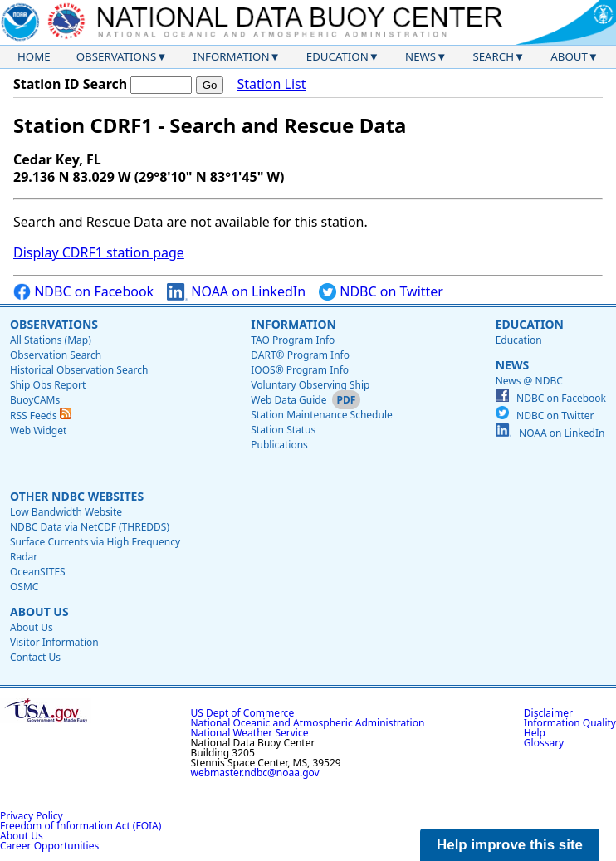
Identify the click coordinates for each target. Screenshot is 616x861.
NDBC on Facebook (83, 292)
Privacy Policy (32, 816)
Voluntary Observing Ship (310, 385)
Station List (271, 84)
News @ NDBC (529, 381)
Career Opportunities (49, 846)
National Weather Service (250, 733)
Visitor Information (54, 642)
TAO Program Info (293, 340)
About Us (39, 612)
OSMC (24, 587)
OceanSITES (38, 572)
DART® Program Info (300, 355)
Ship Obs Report (48, 385)
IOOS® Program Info (300, 370)
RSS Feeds (41, 416)
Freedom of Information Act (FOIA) (81, 826)
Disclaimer (548, 713)
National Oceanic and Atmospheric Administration (308, 723)
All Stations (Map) (51, 340)
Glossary (544, 743)
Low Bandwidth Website (66, 512)
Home (34, 56)
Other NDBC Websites (77, 496)
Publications (279, 445)
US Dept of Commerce (243, 713)
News (420, 56)
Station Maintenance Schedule (322, 415)
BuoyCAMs (35, 400)
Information (232, 56)
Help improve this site (510, 845)
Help (535, 733)
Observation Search (56, 355)
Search (493, 56)
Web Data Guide (288, 400)
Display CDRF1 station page (99, 252)
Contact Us (35, 657)
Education (337, 56)
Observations (116, 56)
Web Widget (38, 430)
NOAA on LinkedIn (236, 292)
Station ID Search (70, 84)
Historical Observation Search (79, 370)
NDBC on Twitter (381, 292)
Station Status (283, 430)
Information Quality (570, 723)
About (569, 56)
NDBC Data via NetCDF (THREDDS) (90, 527)
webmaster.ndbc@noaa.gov (255, 773)
